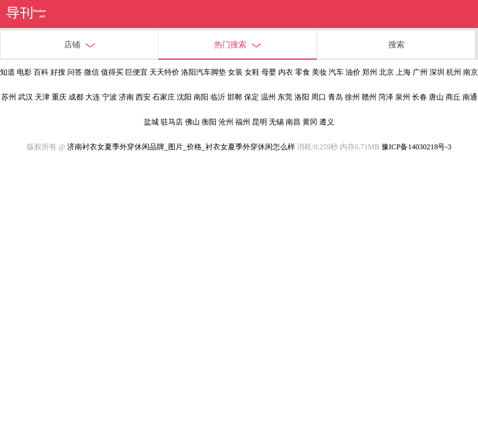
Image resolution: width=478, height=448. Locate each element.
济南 (126, 97)
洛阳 (302, 97)
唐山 (436, 97)
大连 (93, 97)
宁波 (110, 97)
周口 (319, 97)
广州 (420, 72)
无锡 (276, 122)
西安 (143, 97)
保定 (251, 97)
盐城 (151, 122)
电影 (24, 72)
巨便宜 (136, 72)
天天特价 (164, 72)
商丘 (453, 97)
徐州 (352, 97)
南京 (471, 72)
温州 (268, 97)
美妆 (319, 72)
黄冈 (310, 122)
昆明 (260, 122)
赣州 (369, 97)
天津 (42, 97)
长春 (419, 97)
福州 (243, 122)
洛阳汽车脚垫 (204, 72)
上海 (403, 72)
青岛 (335, 97)
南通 (470, 97)
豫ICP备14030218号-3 (417, 147)
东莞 (285, 97)
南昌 (293, 122)
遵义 (327, 122)
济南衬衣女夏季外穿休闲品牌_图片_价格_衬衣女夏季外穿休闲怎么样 (181, 147)
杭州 (454, 72)
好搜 (58, 72)
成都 (76, 97)
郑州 (370, 72)
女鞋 (252, 72)
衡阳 (209, 122)
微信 (91, 72)
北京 (387, 72)
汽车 (336, 72)
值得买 (112, 72)
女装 (235, 72)
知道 (7, 72)
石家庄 (164, 97)
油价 (353, 72)
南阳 (201, 97)
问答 (75, 72)
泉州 (403, 97)
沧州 (226, 122)
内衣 (286, 72)
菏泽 (386, 97)
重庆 (59, 97)
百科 (41, 72)
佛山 (192, 122)
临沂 (218, 97)
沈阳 (184, 97)
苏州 (9, 97)
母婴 (269, 72)
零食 (302, 72)
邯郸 (235, 97)
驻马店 (172, 122)
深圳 (437, 72)
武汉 (26, 97)
